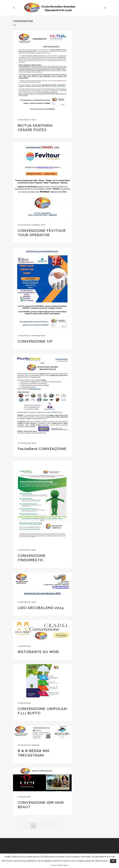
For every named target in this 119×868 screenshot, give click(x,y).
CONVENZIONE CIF (35, 341)
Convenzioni (25, 120)
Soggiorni (35, 745)
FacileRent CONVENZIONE (42, 449)
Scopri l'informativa (59, 865)
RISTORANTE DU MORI (38, 652)
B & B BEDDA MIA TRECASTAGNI (34, 753)
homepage (36, 225)
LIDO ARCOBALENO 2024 (41, 608)
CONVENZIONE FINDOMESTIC (32, 558)
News (34, 120)
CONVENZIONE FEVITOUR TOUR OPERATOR (42, 233)
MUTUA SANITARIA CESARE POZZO (35, 128)
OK (113, 861)
